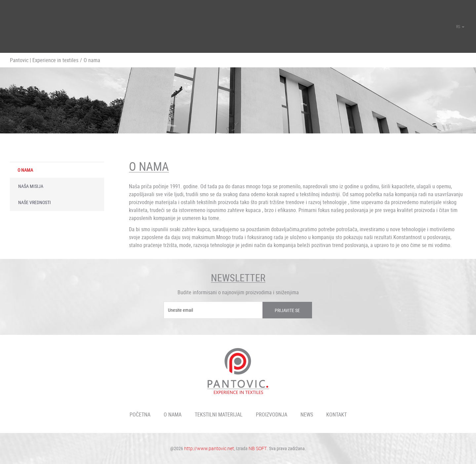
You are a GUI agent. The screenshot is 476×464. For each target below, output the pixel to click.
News (307, 414)
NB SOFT (258, 448)
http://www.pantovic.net (209, 448)
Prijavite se (287, 310)
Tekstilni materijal (219, 414)
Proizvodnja (272, 414)
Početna (140, 414)
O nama (25, 170)
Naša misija (31, 186)
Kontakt (337, 414)
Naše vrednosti (35, 202)
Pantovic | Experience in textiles (44, 60)
